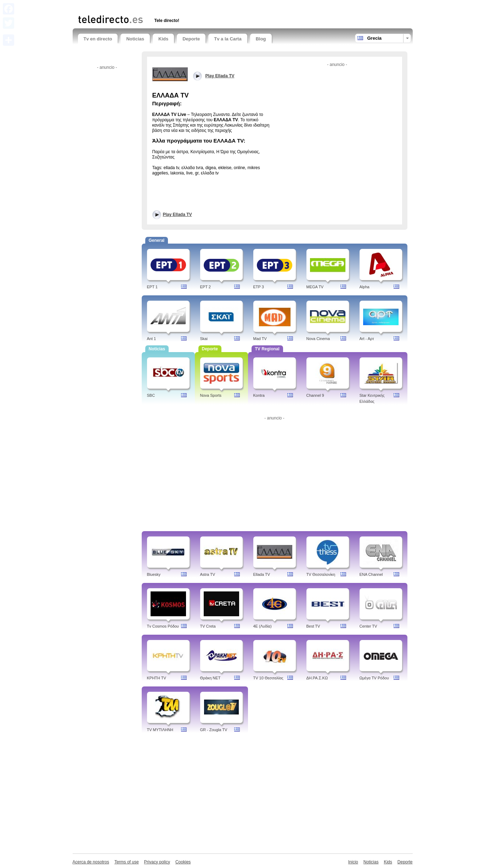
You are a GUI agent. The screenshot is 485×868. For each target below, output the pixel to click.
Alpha (365, 287)
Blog (261, 39)
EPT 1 (152, 287)
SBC (151, 395)
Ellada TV (262, 574)
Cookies (183, 862)
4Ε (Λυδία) (263, 626)
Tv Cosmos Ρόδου (163, 626)
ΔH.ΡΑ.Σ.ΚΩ (317, 678)
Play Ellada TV (177, 215)
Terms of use (127, 862)
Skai (204, 339)
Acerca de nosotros (91, 862)
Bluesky (154, 574)
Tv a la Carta (228, 39)
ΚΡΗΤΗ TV (157, 678)
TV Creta (208, 626)
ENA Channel (371, 574)
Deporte (191, 39)
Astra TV (208, 574)
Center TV (368, 626)
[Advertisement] (161, 6)
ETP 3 (259, 287)
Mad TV (260, 339)
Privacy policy (157, 862)
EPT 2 (205, 287)
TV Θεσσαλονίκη (321, 574)
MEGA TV (315, 287)
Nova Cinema (318, 339)
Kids (163, 39)
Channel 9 (315, 395)
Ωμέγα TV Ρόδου (374, 678)
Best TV (313, 626)
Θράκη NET (210, 678)
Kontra (259, 395)
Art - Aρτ (367, 339)
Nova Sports (211, 395)
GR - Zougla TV (214, 730)
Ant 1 (152, 339)
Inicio (353, 862)
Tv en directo (98, 39)
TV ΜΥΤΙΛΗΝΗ (160, 730)
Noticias (135, 39)
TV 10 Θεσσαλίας (268, 678)
